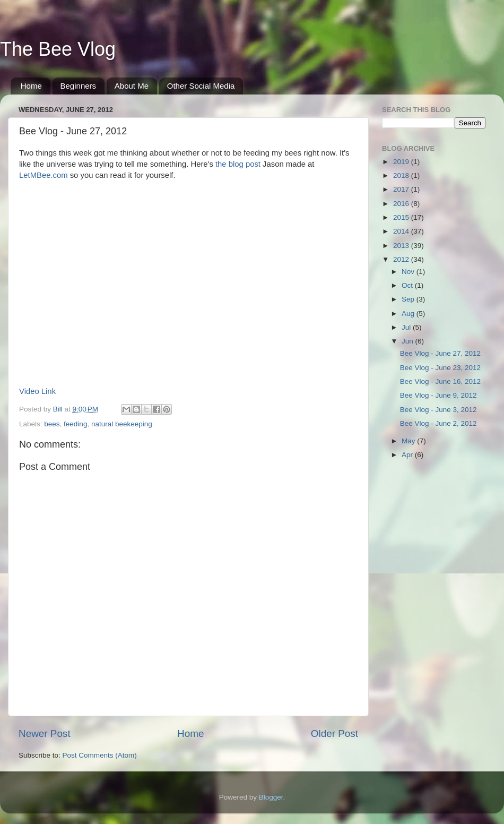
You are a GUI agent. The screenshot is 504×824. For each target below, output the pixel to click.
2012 (402, 259)
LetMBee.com (44, 175)
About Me (132, 86)
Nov (409, 272)
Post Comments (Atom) (100, 755)
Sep (409, 299)
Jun (409, 341)
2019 (402, 162)
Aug (409, 314)
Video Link (37, 391)
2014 (402, 231)
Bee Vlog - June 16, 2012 (440, 381)
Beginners (79, 86)
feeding (75, 424)
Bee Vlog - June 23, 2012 (440, 368)
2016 (402, 204)
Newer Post (45, 733)
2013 (402, 246)
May (409, 441)
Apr (408, 455)
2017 (402, 189)
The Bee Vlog (58, 49)
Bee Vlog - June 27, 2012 (440, 353)
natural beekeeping (122, 424)
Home (31, 86)
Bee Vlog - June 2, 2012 (438, 423)
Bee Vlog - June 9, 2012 (438, 395)
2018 (402, 175)
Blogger (271, 797)
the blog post (238, 164)
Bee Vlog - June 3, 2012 (438, 410)
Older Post (334, 733)
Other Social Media (201, 86)
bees (52, 424)
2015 (402, 217)
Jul (407, 327)
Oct (408, 285)
